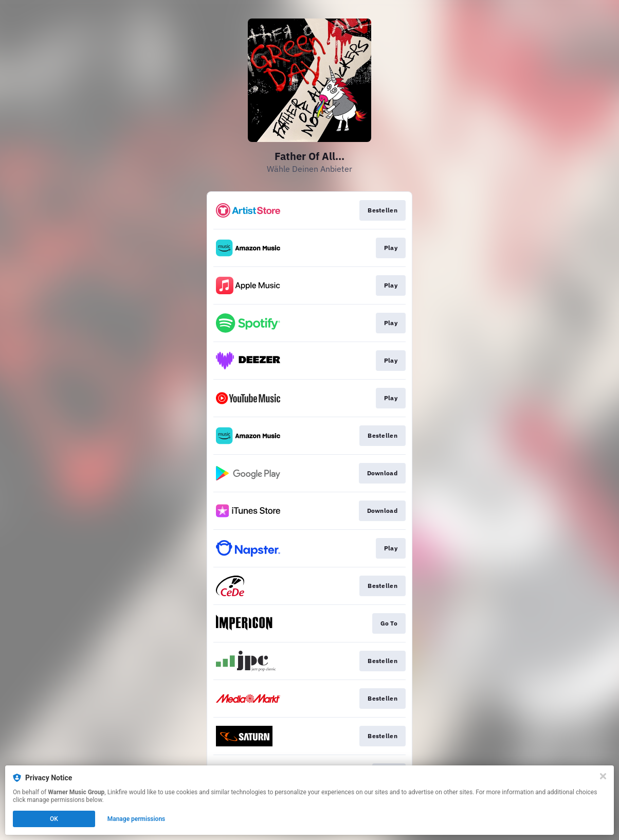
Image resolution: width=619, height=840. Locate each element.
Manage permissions (136, 819)
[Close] (603, 776)
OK (54, 819)
